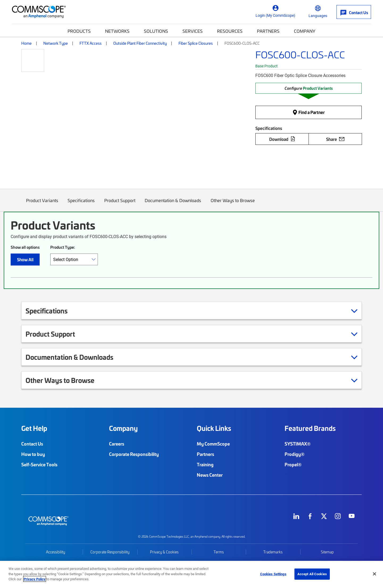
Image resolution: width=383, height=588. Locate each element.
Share (335, 139)
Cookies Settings (273, 574)
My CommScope (213, 444)
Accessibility (56, 552)
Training (205, 464)
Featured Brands (310, 428)
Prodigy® (295, 454)
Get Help (34, 428)
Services (193, 31)
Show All (25, 259)
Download (282, 139)
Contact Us (32, 444)
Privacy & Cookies (164, 552)
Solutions (156, 31)
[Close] (374, 574)
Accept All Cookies (312, 574)
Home (26, 43)
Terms (219, 552)
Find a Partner (309, 112)
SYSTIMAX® (298, 444)
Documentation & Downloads (173, 204)
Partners (268, 31)
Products (79, 31)
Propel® (293, 464)
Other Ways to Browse (233, 204)
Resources (230, 31)
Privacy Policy (35, 579)
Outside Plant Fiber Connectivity (140, 43)
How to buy (33, 454)
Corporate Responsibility (134, 454)
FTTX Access (91, 43)
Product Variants (42, 204)
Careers (117, 444)
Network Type (56, 43)
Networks (117, 31)
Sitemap (327, 552)
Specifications (81, 204)
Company (305, 31)
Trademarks (273, 552)
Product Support (120, 204)
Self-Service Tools (39, 464)
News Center (210, 475)
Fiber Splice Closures (196, 43)
